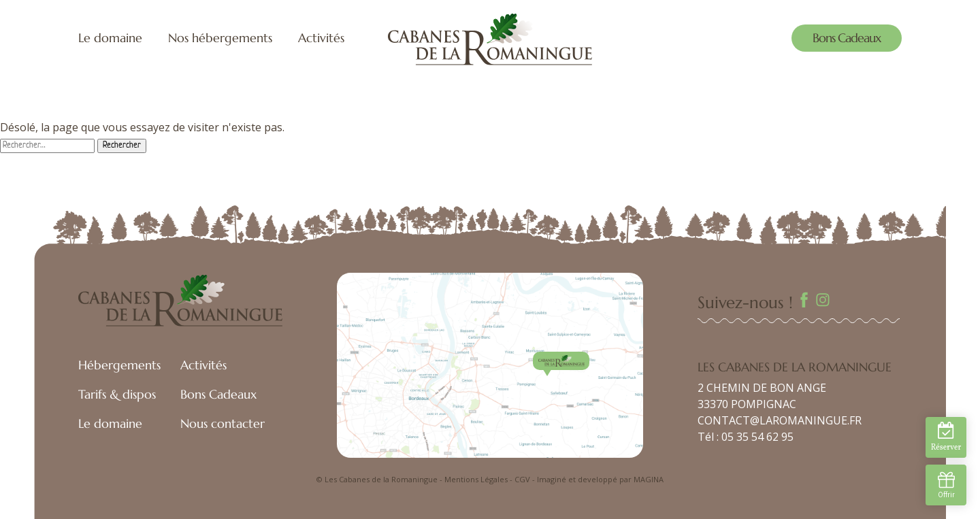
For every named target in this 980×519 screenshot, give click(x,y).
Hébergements (119, 365)
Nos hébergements (220, 38)
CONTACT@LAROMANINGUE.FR (780, 420)
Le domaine (110, 38)
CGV (522, 479)
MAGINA (649, 479)
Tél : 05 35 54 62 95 (746, 437)
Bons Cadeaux (847, 38)
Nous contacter (223, 423)
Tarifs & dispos (117, 394)
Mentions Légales (476, 479)
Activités (321, 38)
